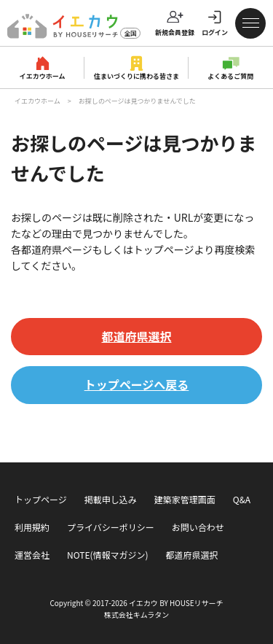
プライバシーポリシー (111, 527)
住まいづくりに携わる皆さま (136, 76)
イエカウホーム (43, 76)
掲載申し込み (111, 499)
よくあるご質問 (230, 76)
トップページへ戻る (137, 384)
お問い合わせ (198, 527)
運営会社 (32, 555)
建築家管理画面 (185, 499)
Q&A (242, 499)
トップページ (41, 499)
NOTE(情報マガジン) (108, 555)
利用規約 (32, 527)
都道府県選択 (136, 336)
